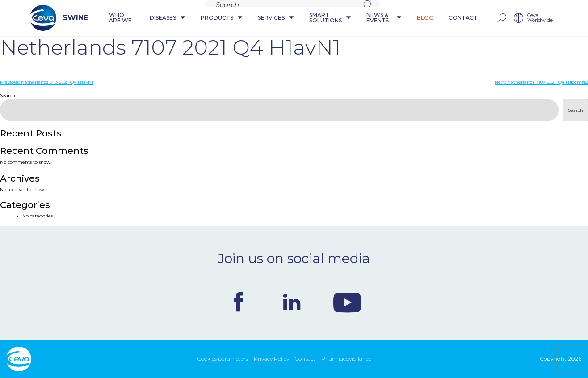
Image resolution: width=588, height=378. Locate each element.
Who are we (99, 18)
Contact (487, 18)
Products (210, 18)
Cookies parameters (223, 359)
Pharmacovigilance (346, 359)
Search (8, 96)
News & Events (399, 18)
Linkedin (292, 302)
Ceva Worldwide (564, 18)
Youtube (347, 302)
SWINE (36, 18)
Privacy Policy (271, 359)
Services (264, 18)
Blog (449, 18)
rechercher (525, 18)
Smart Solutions (328, 18)
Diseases (156, 18)
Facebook (239, 302)
